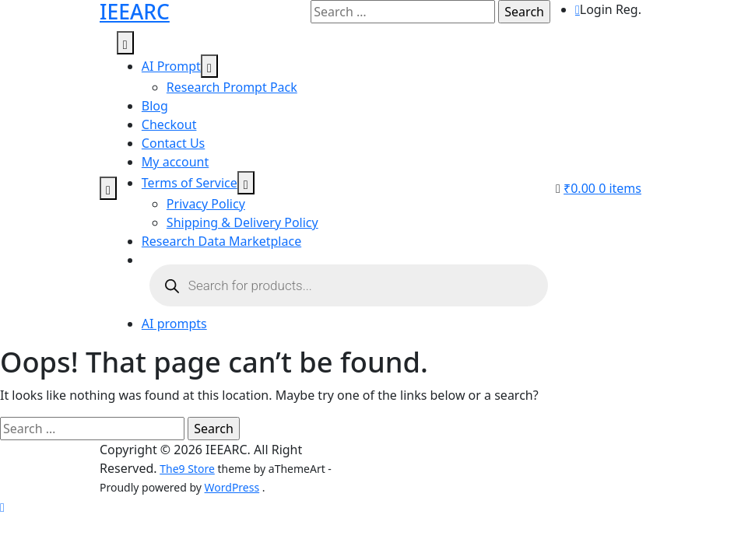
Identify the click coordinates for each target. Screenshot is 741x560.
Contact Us (173, 143)
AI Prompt (171, 66)
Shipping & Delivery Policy (242, 222)
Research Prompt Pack (232, 87)
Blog (155, 106)
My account (175, 162)
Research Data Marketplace (221, 241)
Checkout (169, 124)
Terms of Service (190, 183)
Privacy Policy (206, 204)
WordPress (232, 487)
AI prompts (174, 324)
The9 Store (187, 469)
